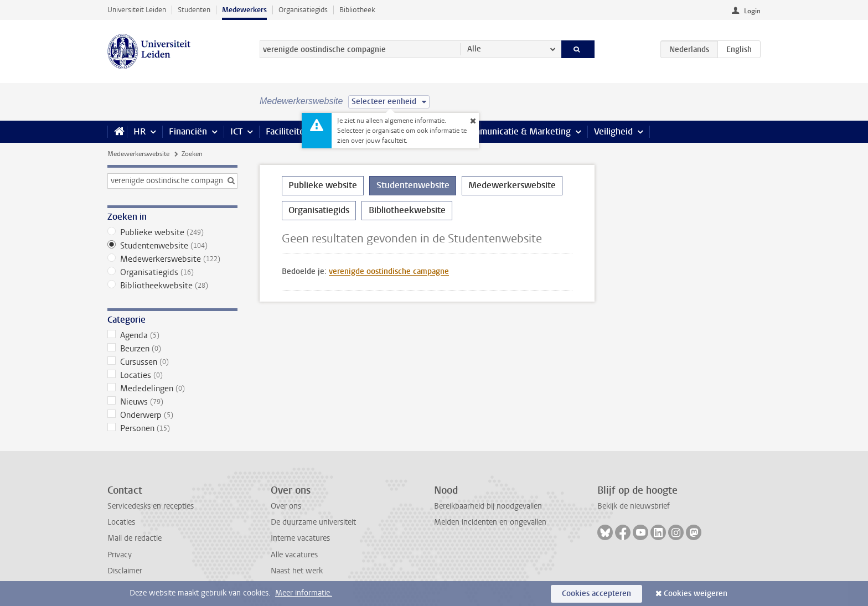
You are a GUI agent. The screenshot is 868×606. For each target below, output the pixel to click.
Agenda (172, 335)
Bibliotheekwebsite (172, 286)
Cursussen (172, 362)
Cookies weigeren (696, 594)
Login (752, 11)
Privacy (120, 555)
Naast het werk (297, 571)
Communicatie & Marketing (517, 131)
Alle (474, 49)
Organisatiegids (303, 10)
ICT (236, 131)
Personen (172, 428)
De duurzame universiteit (313, 522)
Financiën (188, 131)
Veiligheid (613, 131)
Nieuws (172, 402)
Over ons (286, 506)
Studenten (194, 10)
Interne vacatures (300, 538)
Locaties (172, 375)
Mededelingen (172, 389)
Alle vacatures (294, 555)
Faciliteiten (288, 131)
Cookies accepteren (596, 594)
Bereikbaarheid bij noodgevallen (488, 506)
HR (139, 131)
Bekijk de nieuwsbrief (634, 506)
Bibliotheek (357, 10)
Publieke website (172, 232)
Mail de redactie (135, 538)
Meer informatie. (304, 593)
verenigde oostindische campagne (389, 271)
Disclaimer (125, 571)
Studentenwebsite (172, 246)
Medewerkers (244, 10)
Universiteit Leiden (137, 10)
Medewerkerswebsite (138, 154)
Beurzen (172, 349)
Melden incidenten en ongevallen (490, 522)
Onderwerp (172, 415)
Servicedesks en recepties (151, 506)
